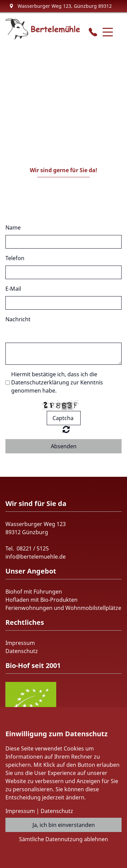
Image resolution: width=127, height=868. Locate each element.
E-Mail (13, 289)
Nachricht (18, 319)
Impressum (20, 643)
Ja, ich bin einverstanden (64, 825)
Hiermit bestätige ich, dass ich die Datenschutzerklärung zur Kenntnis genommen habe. (57, 382)
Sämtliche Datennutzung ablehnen (63, 839)
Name (13, 228)
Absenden (64, 446)
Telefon (15, 258)
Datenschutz (22, 651)
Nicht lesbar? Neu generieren (66, 429)
